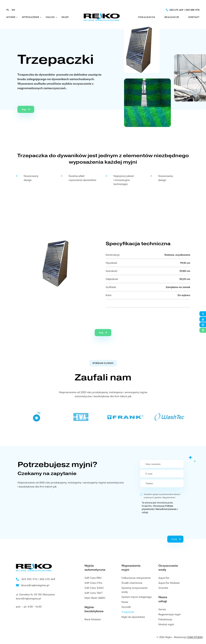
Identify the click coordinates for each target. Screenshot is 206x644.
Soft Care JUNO (94, 588)
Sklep (65, 17)
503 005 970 (193, 10)
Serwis (162, 609)
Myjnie (11, 17)
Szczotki (126, 607)
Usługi (50, 17)
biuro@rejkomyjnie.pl (35, 585)
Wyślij (174, 539)
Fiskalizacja (147, 17)
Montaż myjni (166, 624)
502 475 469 (176, 10)
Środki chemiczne (132, 583)
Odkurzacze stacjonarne (136, 578)
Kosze (125, 602)
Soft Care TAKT (94, 593)
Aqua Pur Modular (169, 583)
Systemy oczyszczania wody (134, 590)
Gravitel (163, 588)
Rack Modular (93, 619)
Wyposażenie (30, 17)
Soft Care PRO (93, 578)
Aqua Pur (164, 578)
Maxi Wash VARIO (95, 598)
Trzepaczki (128, 612)
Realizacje (172, 17)
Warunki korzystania (166, 509)
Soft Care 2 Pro (93, 583)
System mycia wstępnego (137, 597)
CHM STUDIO (195, 637)
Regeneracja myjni (170, 614)
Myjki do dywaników (133, 617)
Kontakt (194, 17)
